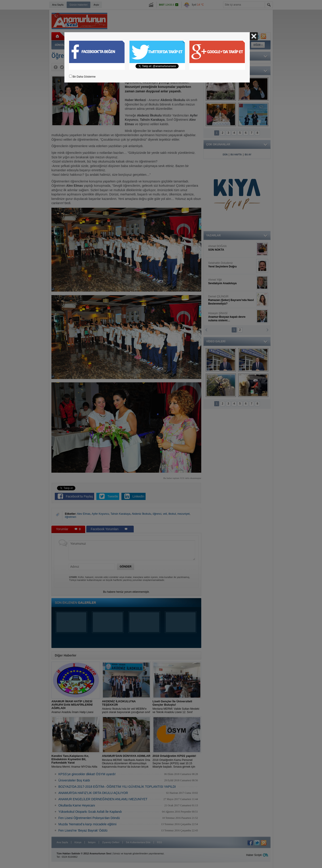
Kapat (254, 36)
